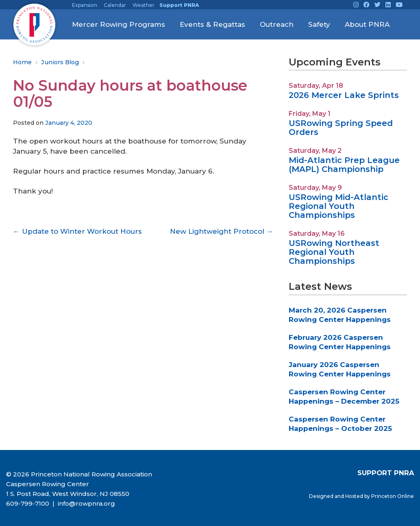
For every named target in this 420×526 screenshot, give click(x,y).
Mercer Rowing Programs (119, 24)
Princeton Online (393, 496)
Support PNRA (179, 5)
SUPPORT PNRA (386, 473)
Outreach (277, 24)
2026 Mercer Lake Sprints (344, 95)
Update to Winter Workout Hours (77, 231)
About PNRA (367, 24)
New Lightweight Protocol (222, 231)
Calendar (115, 5)
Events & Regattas (212, 24)
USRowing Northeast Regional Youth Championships (334, 252)
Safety (319, 24)
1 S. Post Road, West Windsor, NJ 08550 (68, 494)
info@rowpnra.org (86, 503)
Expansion (85, 5)
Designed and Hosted (337, 496)
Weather (144, 5)
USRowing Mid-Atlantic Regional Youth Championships (338, 206)
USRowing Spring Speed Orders (341, 128)
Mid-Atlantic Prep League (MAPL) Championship (344, 165)
